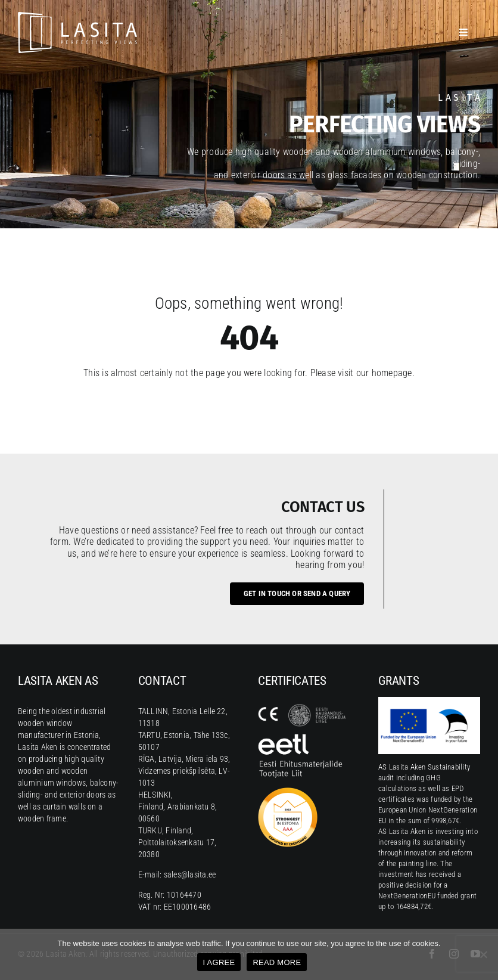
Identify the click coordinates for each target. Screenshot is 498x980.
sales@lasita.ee (190, 874)
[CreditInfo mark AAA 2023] (288, 792)
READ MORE (277, 962)
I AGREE (219, 962)
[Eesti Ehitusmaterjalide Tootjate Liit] (303, 738)
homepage (392, 373)
